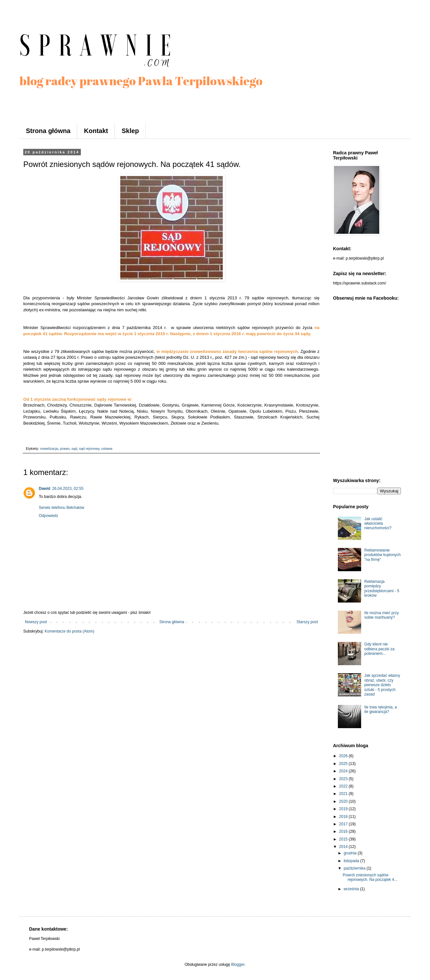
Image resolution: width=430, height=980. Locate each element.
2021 (344, 794)
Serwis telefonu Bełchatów (62, 508)
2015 (344, 839)
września (352, 889)
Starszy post (307, 622)
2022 (344, 786)
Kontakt (96, 131)
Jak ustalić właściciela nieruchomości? (378, 524)
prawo (65, 449)
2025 (344, 764)
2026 (344, 756)
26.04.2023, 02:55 (68, 489)
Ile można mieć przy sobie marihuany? (382, 615)
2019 (344, 809)
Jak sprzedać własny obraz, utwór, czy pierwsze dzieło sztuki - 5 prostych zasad (382, 685)
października (355, 868)
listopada (352, 861)
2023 (344, 779)
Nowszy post (36, 622)
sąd (74, 449)
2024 (344, 771)
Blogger (238, 965)
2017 (344, 824)
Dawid (44, 489)
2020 (344, 801)
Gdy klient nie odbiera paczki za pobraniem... (379, 649)
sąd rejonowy (89, 449)
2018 (344, 817)
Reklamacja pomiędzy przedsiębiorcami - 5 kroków (382, 588)
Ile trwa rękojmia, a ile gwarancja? (381, 709)
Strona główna (48, 131)
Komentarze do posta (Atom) (69, 631)
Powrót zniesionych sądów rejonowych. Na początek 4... (370, 877)
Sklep (130, 131)
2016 (344, 831)
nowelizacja (49, 449)
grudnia (351, 853)
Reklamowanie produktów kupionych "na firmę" (383, 555)
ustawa (107, 449)
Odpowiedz (48, 516)
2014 (344, 847)
